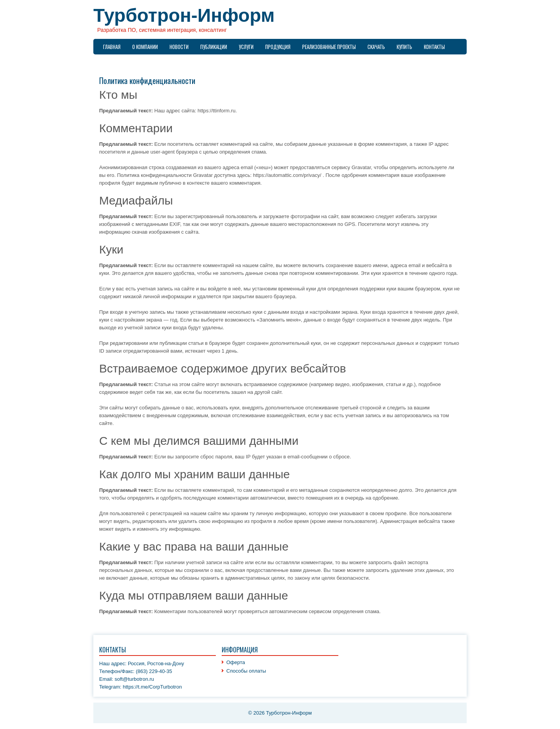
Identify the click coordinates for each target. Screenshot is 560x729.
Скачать (376, 47)
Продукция (278, 47)
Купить (404, 47)
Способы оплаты (246, 671)
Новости (179, 47)
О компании (145, 47)
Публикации (214, 47)
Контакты (434, 47)
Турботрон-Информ (184, 15)
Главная (112, 47)
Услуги (246, 47)
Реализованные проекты (329, 47)
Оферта (236, 662)
